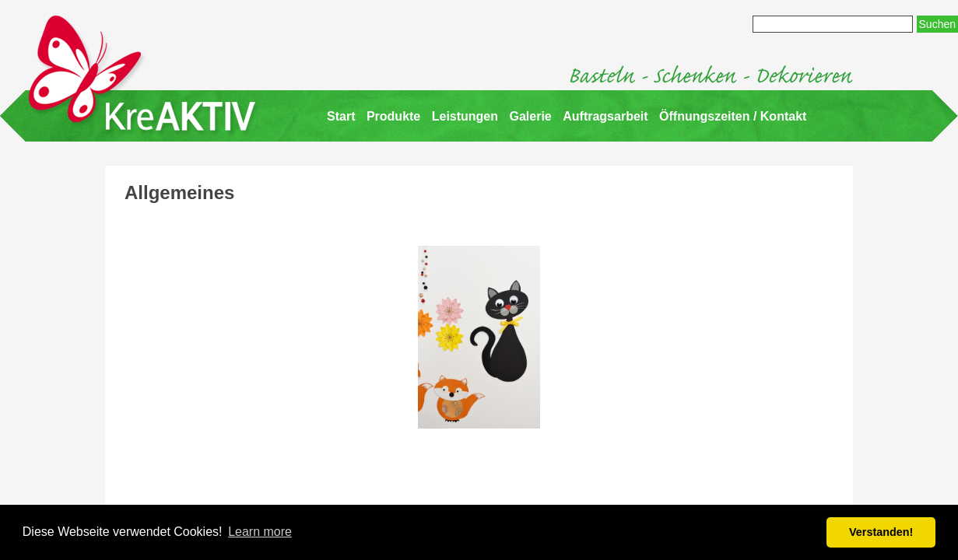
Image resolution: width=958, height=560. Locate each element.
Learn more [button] (260, 532)
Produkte (393, 116)
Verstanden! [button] (881, 532)
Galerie (531, 116)
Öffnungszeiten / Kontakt (733, 116)
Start (341, 116)
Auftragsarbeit (605, 116)
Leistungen (465, 116)
